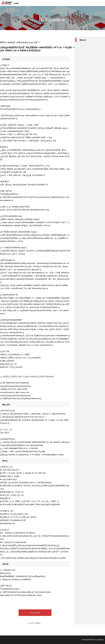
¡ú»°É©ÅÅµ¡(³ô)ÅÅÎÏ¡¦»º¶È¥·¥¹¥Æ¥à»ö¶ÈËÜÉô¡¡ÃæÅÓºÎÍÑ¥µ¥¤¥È (27, 377)
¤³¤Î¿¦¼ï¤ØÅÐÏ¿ (35, 613)
